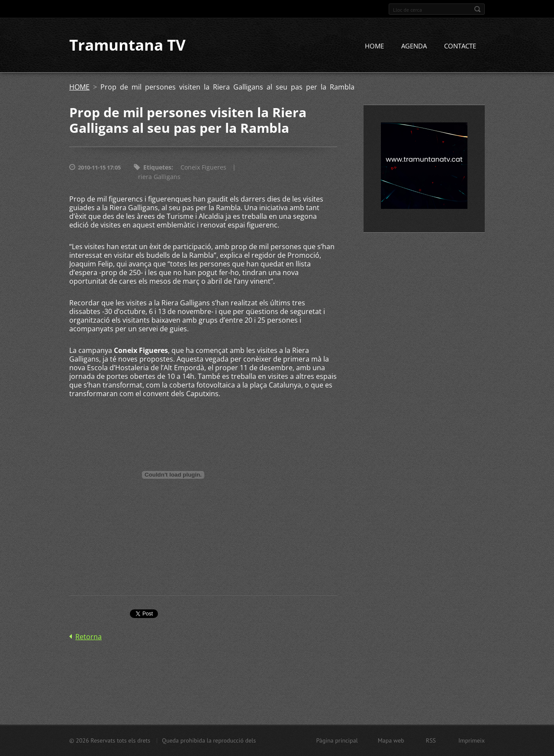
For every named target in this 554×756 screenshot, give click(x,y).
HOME (374, 46)
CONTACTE (460, 46)
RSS (431, 740)
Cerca (477, 9)
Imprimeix (472, 740)
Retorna (89, 637)
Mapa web (391, 740)
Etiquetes (157, 168)
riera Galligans (159, 177)
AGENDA (414, 46)
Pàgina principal (337, 740)
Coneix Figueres (203, 168)
